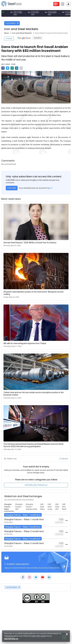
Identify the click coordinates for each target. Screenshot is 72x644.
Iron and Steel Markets (22, 33)
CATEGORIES (12, 23)
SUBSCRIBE (12, 188)
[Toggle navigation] (68, 4)
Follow (9, 39)
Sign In (49, 188)
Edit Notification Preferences (36, 485)
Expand (64, 459)
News (7, 33)
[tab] (9, 507)
